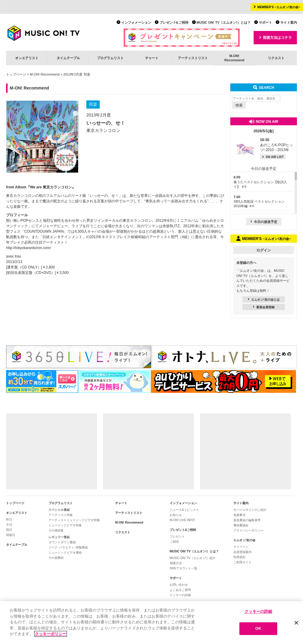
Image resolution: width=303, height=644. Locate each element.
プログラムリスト (110, 58)
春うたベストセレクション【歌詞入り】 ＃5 (260, 182)
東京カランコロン (103, 130)
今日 (9, 525)
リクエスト (276, 58)
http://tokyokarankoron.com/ (28, 248)
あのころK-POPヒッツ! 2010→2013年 (276, 145)
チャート (152, 58)
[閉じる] (296, 624)
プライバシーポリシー (248, 530)
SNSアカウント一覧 (183, 568)
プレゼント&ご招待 (174, 22)
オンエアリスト (27, 58)
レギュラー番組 (59, 537)
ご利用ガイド (242, 562)
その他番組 (56, 558)
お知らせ (176, 515)
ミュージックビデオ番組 (65, 553)
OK (258, 630)
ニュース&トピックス (184, 510)
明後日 (11, 535)
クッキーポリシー (51, 636)
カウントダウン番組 (62, 542)
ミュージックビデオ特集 (65, 525)
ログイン (264, 250)
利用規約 (239, 557)
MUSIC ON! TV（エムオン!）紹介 (193, 558)
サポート (265, 22)
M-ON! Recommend (45, 74)
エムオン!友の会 (244, 540)
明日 (9, 530)
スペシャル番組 (59, 510)
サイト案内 (289, 22)
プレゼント (177, 536)
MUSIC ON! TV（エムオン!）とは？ (224, 22)
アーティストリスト (193, 58)
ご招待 (174, 542)
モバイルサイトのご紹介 (250, 510)
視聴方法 (176, 563)
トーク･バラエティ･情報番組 (68, 547)
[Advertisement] (52, 451)
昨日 (9, 519)
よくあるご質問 (180, 590)
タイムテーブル (68, 58)
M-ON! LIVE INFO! (182, 520)
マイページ (241, 547)
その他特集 (56, 530)
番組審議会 (241, 525)
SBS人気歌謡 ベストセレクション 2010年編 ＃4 (259, 202)
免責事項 (239, 515)
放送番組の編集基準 (247, 520)
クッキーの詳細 (180, 595)
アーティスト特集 (61, 515)
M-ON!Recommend (234, 58)
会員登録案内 (242, 552)
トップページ (16, 74)
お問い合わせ (179, 585)
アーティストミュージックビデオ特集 (74, 520)
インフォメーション (136, 22)
